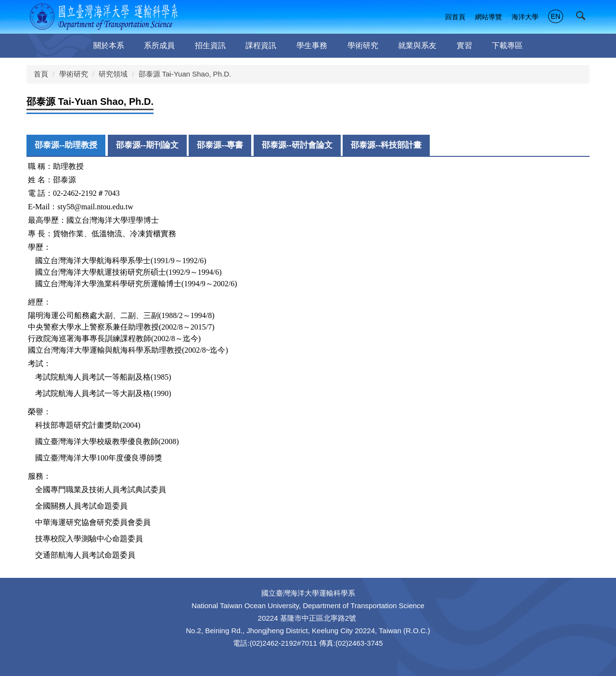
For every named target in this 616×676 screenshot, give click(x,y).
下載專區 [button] (507, 45)
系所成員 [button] (159, 45)
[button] (583, 18)
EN (556, 16)
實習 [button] (464, 45)
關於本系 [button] (109, 45)
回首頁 (455, 17)
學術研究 (74, 74)
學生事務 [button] (312, 45)
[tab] (66, 145)
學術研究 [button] (363, 45)
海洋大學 (525, 17)
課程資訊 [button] (261, 45)
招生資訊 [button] (210, 45)
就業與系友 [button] (417, 45)
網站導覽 (488, 17)
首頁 (41, 74)
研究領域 (113, 74)
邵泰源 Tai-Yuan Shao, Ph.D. (185, 74)
